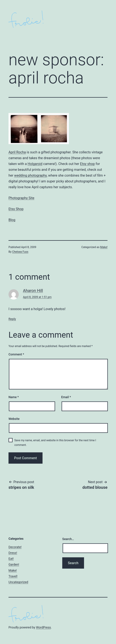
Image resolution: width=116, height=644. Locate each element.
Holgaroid (35, 164)
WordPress (43, 627)
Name (14, 397)
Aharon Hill (33, 291)
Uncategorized (18, 582)
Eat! (11, 559)
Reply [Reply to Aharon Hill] (12, 319)
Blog (12, 220)
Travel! (13, 576)
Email (66, 397)
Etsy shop (88, 164)
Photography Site (21, 198)
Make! (104, 247)
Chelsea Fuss (20, 252)
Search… (68, 539)
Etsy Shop (16, 209)
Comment (16, 354)
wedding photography (30, 175)
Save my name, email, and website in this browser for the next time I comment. (55, 443)
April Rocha (17, 152)
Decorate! (15, 547)
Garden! (14, 564)
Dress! (13, 553)
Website (14, 419)
